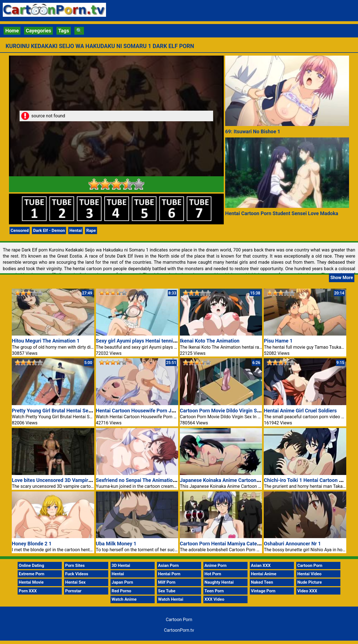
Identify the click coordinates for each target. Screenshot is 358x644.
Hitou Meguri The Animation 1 (46, 341)
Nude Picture (310, 582)
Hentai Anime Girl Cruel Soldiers (300, 411)
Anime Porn (215, 565)
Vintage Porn (263, 591)
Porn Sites (75, 565)
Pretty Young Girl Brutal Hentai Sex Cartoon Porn (67, 411)
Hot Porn (213, 574)
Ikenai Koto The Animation (210, 341)
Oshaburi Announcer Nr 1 (292, 544)
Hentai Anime (264, 574)
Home (12, 31)
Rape (91, 230)
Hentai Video (309, 574)
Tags (64, 31)
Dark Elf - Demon (49, 230)
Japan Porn (122, 582)
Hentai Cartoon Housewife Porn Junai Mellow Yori (152, 411)
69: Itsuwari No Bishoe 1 (253, 131)
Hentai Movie (31, 582)
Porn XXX (28, 591)
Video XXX (307, 591)
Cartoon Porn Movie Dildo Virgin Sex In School (232, 411)
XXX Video (214, 599)
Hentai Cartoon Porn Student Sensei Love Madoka (282, 213)
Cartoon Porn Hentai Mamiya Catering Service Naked (240, 544)
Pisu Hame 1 (278, 341)
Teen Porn (214, 591)
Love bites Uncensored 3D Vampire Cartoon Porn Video (74, 480)
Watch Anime (124, 599)
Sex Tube (167, 591)
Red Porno (121, 591)
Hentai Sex (75, 582)
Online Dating (31, 565)
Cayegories (38, 31)
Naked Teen (262, 582)
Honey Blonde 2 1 (32, 544)
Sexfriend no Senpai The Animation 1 (138, 480)
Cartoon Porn (310, 565)
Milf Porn (167, 582)
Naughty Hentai (219, 582)
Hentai (76, 230)
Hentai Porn (169, 574)
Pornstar (73, 591)
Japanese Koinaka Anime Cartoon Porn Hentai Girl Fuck (243, 480)
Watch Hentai (171, 599)
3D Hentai (121, 565)
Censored (20, 230)
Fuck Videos (77, 574)
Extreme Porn (31, 574)
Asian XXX (261, 565)
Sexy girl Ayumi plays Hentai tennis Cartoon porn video (158, 341)
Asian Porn (168, 565)
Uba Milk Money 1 (116, 544)
